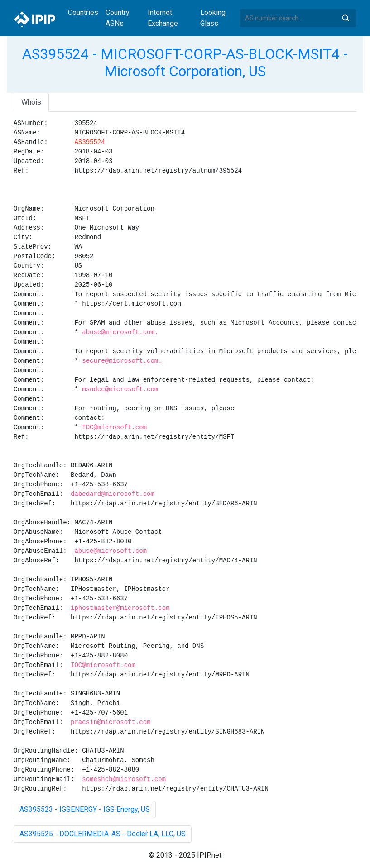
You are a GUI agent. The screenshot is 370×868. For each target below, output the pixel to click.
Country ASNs (118, 18)
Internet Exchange (163, 18)
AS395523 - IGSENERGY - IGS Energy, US (85, 809)
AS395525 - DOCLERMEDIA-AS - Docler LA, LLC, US (103, 834)
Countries (83, 12)
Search (346, 18)
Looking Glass (213, 18)
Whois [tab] (31, 102)
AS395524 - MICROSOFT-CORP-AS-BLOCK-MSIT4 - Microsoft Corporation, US (185, 62)
